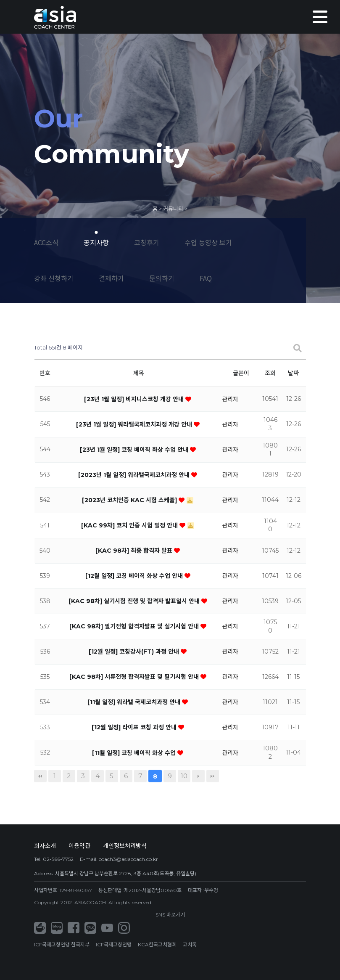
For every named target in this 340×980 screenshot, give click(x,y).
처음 (40, 776)
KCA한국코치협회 (157, 944)
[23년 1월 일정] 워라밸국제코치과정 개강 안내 (135, 424)
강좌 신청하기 (54, 278)
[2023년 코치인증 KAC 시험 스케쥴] (130, 500)
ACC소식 (46, 242)
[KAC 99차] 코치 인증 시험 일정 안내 (130, 525)
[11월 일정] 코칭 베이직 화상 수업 (135, 753)
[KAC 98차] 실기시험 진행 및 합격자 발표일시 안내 (135, 601)
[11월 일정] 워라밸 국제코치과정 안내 (135, 702)
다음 (198, 776)
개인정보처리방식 (125, 846)
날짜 (293, 373)
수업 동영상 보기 (208, 242)
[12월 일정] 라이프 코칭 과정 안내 (135, 727)
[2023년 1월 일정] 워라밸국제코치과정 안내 (135, 475)
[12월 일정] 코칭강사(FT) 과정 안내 (135, 652)
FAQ (206, 278)
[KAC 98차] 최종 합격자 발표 (135, 551)
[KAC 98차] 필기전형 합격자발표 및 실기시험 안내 (135, 626)
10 (184, 776)
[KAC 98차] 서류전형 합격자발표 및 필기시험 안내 (135, 677)
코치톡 (190, 944)
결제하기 (111, 278)
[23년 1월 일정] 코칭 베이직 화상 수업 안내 (135, 450)
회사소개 (45, 846)
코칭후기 (147, 242)
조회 (270, 373)
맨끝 (213, 776)
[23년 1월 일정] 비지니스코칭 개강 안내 (135, 399)
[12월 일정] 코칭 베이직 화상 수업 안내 (135, 576)
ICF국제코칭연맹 (114, 944)
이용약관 (79, 846)
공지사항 (96, 242)
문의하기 (162, 278)
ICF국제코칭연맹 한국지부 (62, 944)
